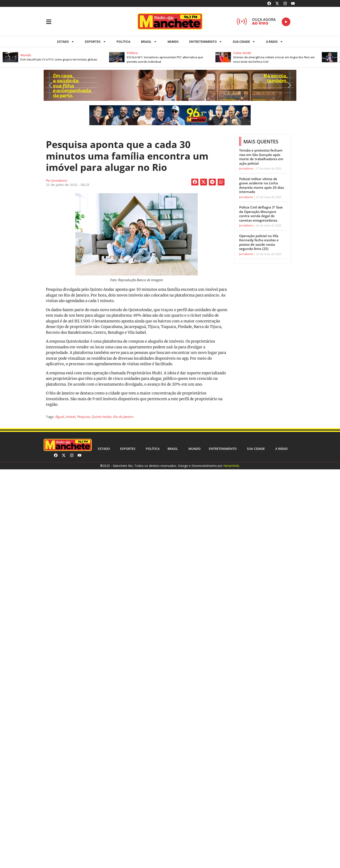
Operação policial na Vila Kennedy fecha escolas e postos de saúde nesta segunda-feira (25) (259, 242)
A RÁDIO (275, 42)
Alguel (60, 417)
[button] (56, 57)
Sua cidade (244, 42)
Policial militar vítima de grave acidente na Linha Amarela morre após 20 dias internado (262, 185)
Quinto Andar (102, 417)
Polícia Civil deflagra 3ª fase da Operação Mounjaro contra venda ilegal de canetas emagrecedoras (261, 214)
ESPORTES (95, 42)
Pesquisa (83, 417)
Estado (66, 42)
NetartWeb (231, 466)
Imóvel (71, 417)
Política (123, 42)
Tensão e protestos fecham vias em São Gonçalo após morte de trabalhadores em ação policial (261, 157)
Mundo (173, 42)
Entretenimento (206, 42)
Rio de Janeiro (123, 417)
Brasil (149, 42)
